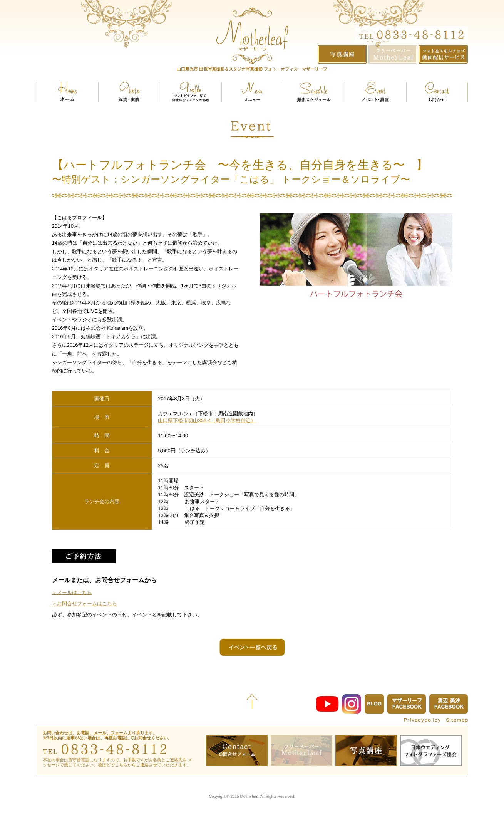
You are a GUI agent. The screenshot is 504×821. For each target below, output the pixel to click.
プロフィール (191, 92)
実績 (129, 92)
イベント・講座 (375, 92)
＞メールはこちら (72, 592)
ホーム (67, 92)
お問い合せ (437, 92)
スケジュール (314, 92)
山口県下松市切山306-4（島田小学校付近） (207, 421)
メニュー (252, 92)
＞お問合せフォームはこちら (85, 604)
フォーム (119, 733)
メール (100, 733)
